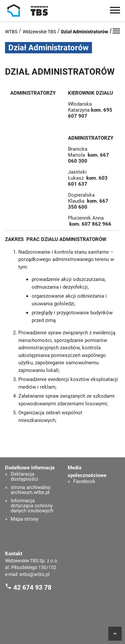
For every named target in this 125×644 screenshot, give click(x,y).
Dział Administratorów (84, 32)
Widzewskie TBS (39, 32)
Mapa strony (24, 519)
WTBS (11, 32)
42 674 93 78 (32, 587)
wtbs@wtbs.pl (34, 574)
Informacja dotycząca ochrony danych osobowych (32, 506)
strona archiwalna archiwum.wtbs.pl (30, 490)
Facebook (84, 481)
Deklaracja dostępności (24, 477)
